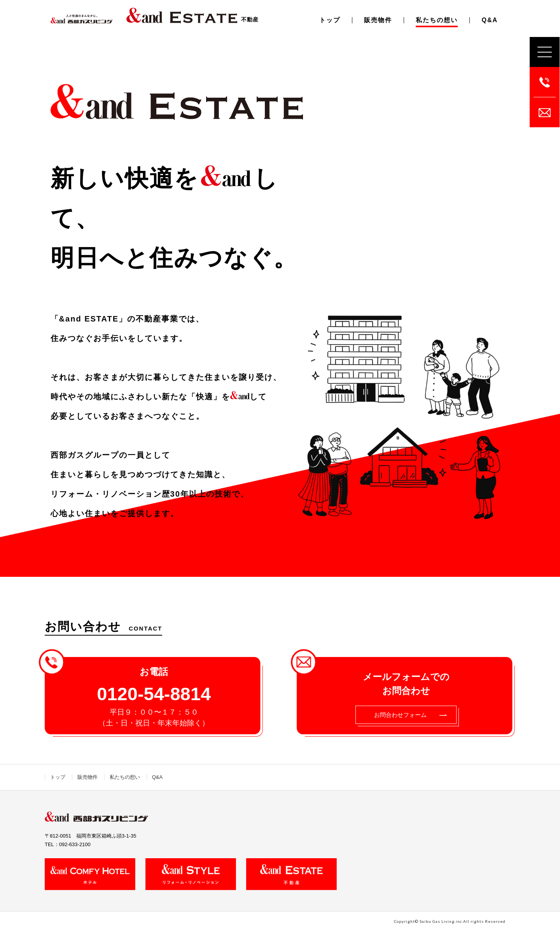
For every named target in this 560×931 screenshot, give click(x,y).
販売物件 (378, 20)
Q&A (490, 20)
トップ (330, 20)
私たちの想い (437, 20)
